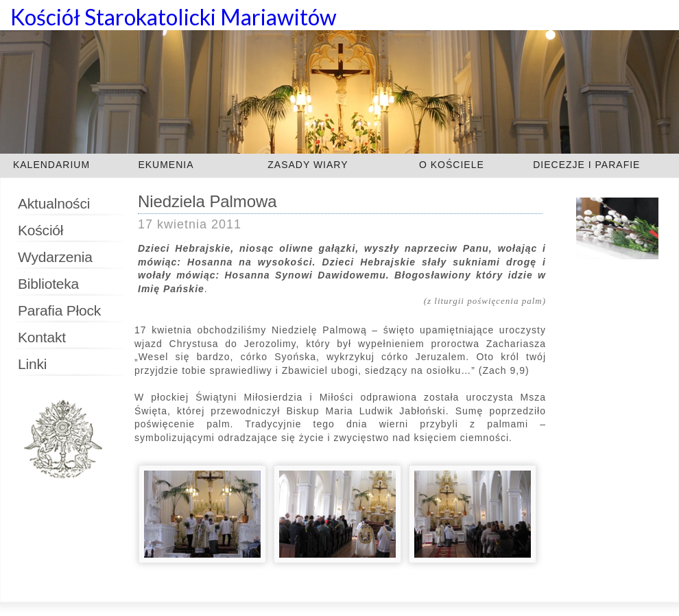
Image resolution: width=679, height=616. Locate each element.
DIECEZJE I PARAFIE (586, 165)
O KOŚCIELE (452, 165)
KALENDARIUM (51, 165)
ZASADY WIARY (308, 165)
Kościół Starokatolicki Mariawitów (174, 17)
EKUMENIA (166, 165)
